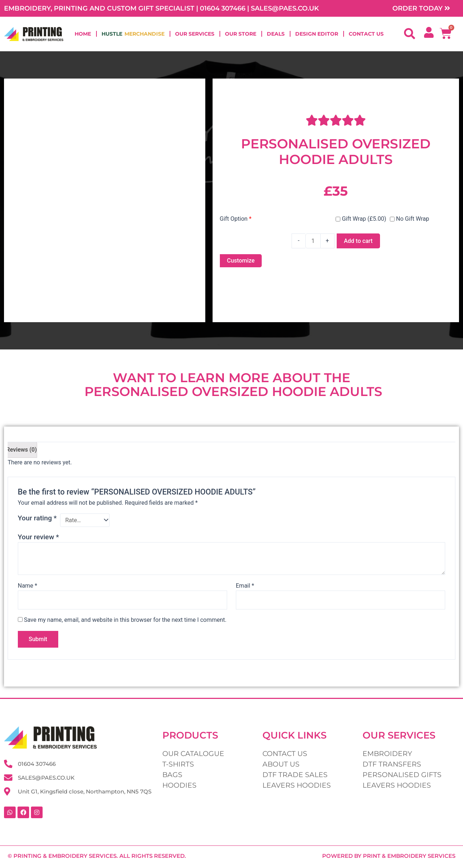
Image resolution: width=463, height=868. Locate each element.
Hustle (133, 34)
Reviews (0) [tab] (21, 450)
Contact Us (366, 34)
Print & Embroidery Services (409, 856)
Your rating (37, 518)
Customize (241, 261)
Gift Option (236, 219)
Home (83, 34)
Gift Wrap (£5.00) (361, 219)
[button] (410, 34)
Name (28, 586)
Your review (38, 537)
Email (245, 586)
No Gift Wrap (409, 219)
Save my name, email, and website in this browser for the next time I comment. (125, 620)
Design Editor (317, 34)
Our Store (241, 34)
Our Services (195, 34)
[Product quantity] (313, 241)
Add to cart (358, 241)
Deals (276, 34)
